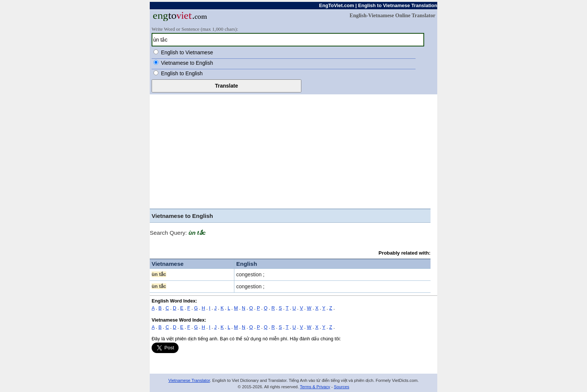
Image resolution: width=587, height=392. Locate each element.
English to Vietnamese (187, 52)
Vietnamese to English (187, 63)
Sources (342, 387)
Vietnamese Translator (189, 380)
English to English (182, 73)
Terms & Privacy (315, 387)
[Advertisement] (290, 152)
